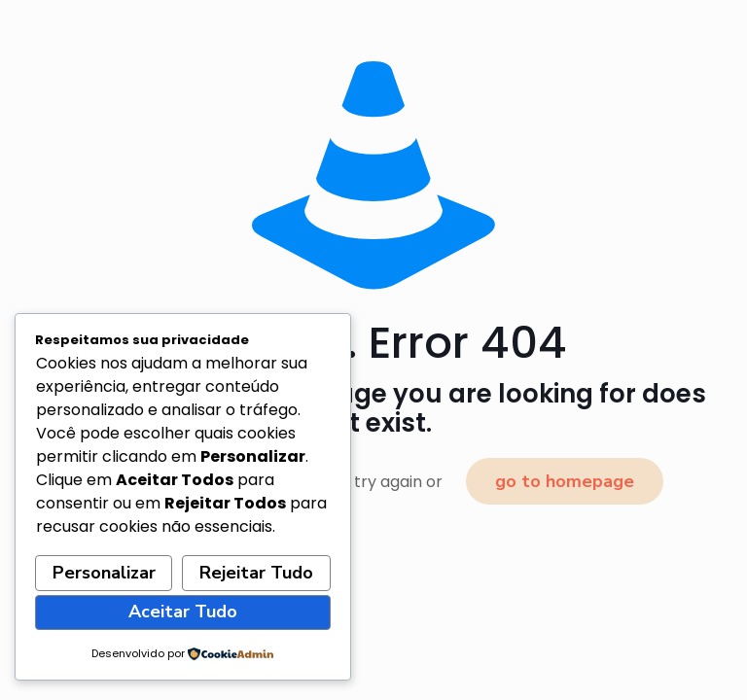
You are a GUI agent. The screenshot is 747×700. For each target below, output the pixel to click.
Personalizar (104, 573)
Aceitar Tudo (183, 612)
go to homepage (565, 481)
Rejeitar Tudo (256, 573)
